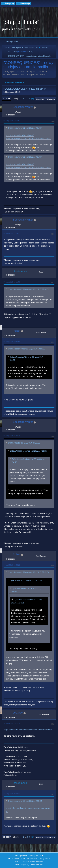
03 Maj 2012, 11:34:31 (12, 233)
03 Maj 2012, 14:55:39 (12, 282)
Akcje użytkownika (45, 99)
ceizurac (18, 713)
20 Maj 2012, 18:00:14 (12, 723)
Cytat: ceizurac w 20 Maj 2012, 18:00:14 (25, 801)
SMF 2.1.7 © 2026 (22, 862)
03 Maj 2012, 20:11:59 (12, 342)
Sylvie (30, 52)
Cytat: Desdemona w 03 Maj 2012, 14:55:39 (27, 349)
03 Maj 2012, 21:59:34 (12, 436)
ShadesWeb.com (36, 865)
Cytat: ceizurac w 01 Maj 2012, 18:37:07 (25, 128)
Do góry (7, 837)
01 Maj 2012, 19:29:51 (12, 121)
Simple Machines (36, 862)
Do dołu (7, 98)
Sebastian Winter (23, 107)
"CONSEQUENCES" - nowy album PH (25, 89)
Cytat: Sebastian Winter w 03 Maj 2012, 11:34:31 (29, 289)
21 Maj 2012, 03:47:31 (12, 794)
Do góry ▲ (39, 855)
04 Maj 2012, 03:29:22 (12, 565)
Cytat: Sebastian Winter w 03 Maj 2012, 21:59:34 (29, 572)
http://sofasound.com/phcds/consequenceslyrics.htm (28, 730)
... (26, 98)
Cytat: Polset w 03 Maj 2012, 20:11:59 (24, 443)
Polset (16, 331)
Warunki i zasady (28, 855)
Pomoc (17, 855)
